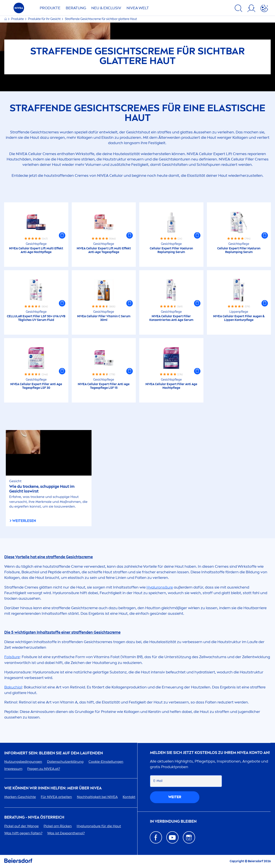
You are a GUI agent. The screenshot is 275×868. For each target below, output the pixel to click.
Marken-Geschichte (20, 797)
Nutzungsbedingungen (23, 762)
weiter (175, 797)
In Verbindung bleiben (173, 821)
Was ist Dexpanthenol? (66, 833)
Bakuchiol (13, 687)
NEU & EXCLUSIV (106, 8)
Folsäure (12, 657)
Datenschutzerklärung (65, 762)
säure (160, 587)
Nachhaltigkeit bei (97, 797)
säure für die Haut (99, 826)
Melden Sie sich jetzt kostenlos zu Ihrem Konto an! (210, 753)
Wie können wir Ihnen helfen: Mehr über (53, 788)
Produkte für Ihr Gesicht (45, 19)
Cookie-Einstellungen (106, 762)
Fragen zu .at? (44, 769)
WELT (138, 8)
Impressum (13, 769)
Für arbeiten (56, 797)
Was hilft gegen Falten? (23, 833)
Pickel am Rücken (58, 826)
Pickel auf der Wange (21, 826)
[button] (62, 235)
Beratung (76, 8)
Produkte (50, 8)
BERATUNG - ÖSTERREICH (34, 817)
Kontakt (129, 797)
